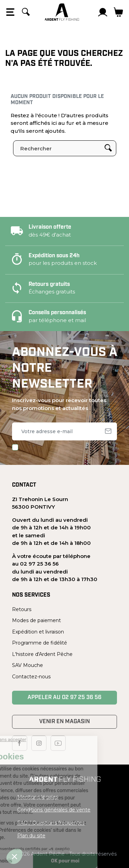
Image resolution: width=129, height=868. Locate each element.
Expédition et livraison (38, 632)
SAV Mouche (28, 665)
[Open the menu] (10, 12)
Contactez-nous (31, 677)
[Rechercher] (26, 12)
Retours (22, 609)
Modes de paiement (36, 620)
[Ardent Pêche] (62, 12)
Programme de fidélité (40, 643)
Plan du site (31, 836)
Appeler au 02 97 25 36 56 (64, 698)
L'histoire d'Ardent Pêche (42, 654)
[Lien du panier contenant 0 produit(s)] (119, 12)
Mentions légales (38, 797)
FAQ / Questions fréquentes (51, 823)
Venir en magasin (64, 722)
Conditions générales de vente (54, 810)
